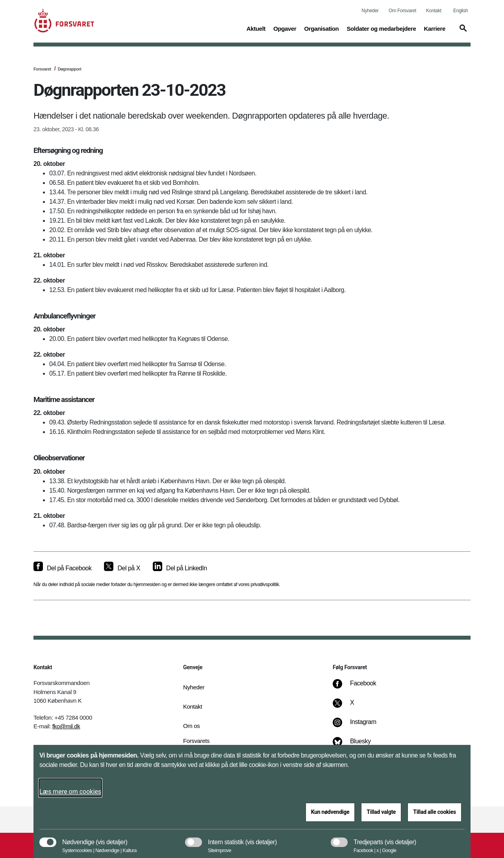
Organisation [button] (321, 28)
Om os (191, 726)
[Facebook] (360, 687)
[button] (462, 32)
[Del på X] (122, 568)
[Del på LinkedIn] (180, 568)
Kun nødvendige (330, 812)
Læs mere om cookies (70, 792)
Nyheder (370, 11)
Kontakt (434, 11)
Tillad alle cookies (435, 812)
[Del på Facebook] (62, 568)
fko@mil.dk (66, 726)
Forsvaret (42, 69)
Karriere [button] (435, 28)
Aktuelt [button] (256, 28)
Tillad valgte (381, 812)
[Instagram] (360, 726)
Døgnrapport (69, 69)
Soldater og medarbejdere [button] (381, 28)
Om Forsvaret (402, 11)
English (460, 11)
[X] (352, 707)
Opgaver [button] (285, 28)
